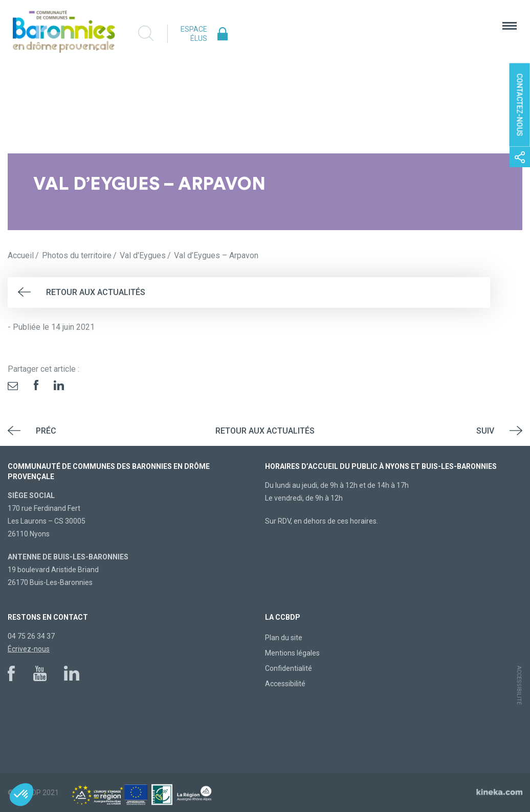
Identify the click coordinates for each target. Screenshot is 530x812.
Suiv (485, 431)
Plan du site (284, 638)
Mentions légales (292, 653)
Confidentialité (289, 668)
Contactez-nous (520, 105)
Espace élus (194, 34)
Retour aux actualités (96, 292)
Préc (46, 431)
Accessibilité (285, 684)
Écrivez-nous (29, 649)
